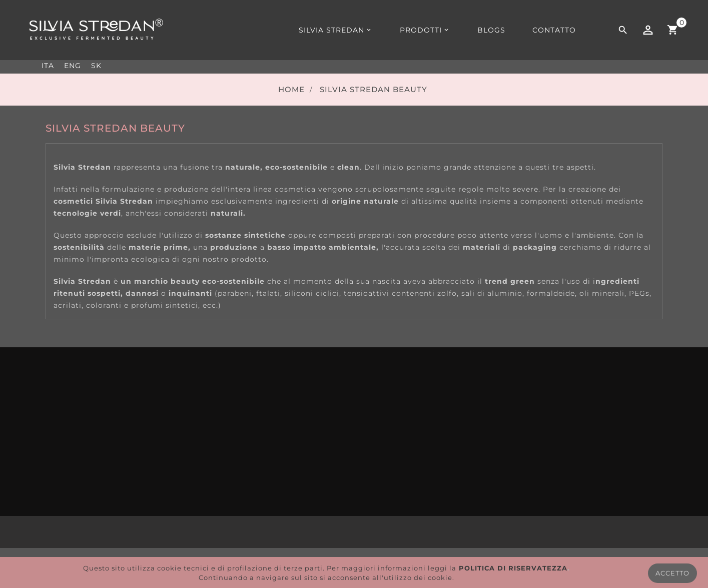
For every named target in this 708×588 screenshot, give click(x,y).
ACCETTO (672, 573)
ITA (48, 66)
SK (96, 66)
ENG (73, 66)
